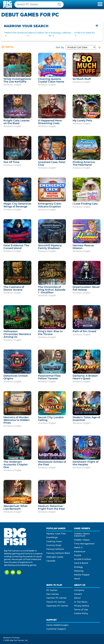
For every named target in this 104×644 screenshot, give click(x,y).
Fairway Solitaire (55, 549)
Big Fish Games (8, 4)
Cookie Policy (81, 613)
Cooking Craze (54, 541)
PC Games (52, 590)
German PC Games (56, 598)
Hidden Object (82, 540)
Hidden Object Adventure (82, 535)
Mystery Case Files (56, 533)
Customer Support (56, 629)
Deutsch (7, 638)
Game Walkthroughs (57, 625)
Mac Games (53, 594)
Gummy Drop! (54, 545)
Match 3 (78, 547)
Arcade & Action (83, 559)
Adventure (80, 551)
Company (79, 590)
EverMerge (52, 537)
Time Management (84, 544)
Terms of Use (81, 609)
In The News (81, 602)
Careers (78, 594)
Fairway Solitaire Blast (58, 553)
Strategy (78, 567)
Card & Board (81, 563)
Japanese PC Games (57, 606)
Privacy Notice (82, 606)
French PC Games (56, 602)
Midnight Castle (55, 557)
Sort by (76, 47)
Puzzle (78, 555)
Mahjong (79, 571)
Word (77, 579)
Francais (16, 638)
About (77, 598)
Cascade (51, 561)
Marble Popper (82, 575)
